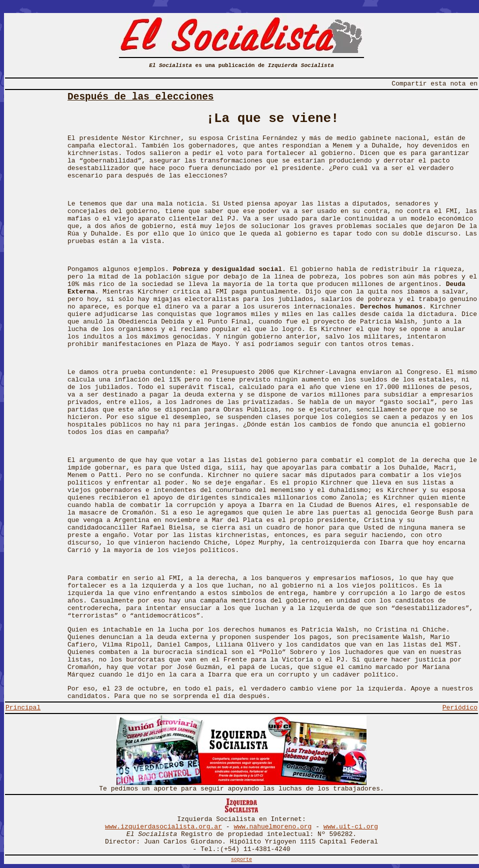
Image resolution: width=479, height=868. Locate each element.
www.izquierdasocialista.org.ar (163, 827)
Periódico (460, 708)
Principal (23, 708)
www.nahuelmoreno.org (272, 827)
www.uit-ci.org (351, 827)
